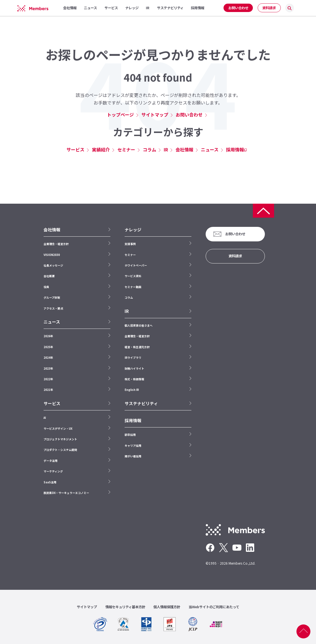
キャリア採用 (133, 445)
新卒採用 (130, 435)
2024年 (48, 357)
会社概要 (49, 276)
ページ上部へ (303, 631)
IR (166, 149)
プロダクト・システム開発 (60, 450)
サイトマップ (155, 115)
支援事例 (130, 244)
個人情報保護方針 (167, 607)
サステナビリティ (141, 403)
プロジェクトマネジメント (60, 439)
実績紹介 (101, 149)
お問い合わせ (238, 8)
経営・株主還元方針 (137, 347)
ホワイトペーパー (136, 265)
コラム (149, 149)
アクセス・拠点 (53, 308)
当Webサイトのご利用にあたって (214, 607)
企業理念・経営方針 (56, 244)
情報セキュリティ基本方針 (125, 607)
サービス (75, 149)
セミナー (126, 149)
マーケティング (53, 471)
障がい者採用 (133, 456)
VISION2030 (52, 255)
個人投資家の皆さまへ (139, 325)
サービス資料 (133, 276)
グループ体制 (52, 297)
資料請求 (269, 8)
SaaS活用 (50, 482)
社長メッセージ (53, 265)
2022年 (48, 379)
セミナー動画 (133, 287)
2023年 (48, 368)
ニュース (210, 149)
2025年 (48, 347)
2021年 (48, 390)
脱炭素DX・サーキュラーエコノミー (66, 493)
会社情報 (184, 149)
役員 (46, 287)
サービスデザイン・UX (58, 428)
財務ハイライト (134, 368)
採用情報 (235, 149)
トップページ (120, 115)
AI (45, 418)
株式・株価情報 (134, 379)
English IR (132, 390)
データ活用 (51, 461)
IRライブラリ (133, 357)
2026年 (48, 336)
